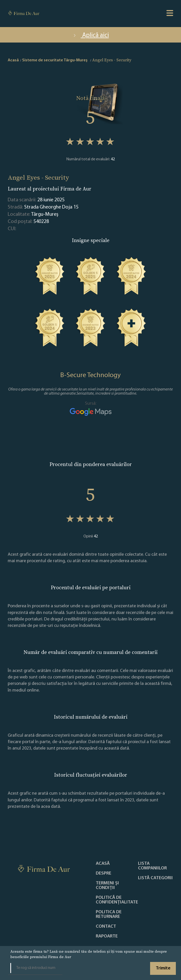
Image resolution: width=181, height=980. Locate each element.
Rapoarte (107, 936)
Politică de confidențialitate (117, 900)
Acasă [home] (13, 60)
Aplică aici (91, 35)
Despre (104, 874)
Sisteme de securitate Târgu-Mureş (55, 60)
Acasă (103, 864)
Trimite (163, 968)
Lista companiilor (152, 866)
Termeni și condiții (107, 886)
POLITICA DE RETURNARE (109, 915)
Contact (106, 927)
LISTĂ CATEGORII (155, 878)
